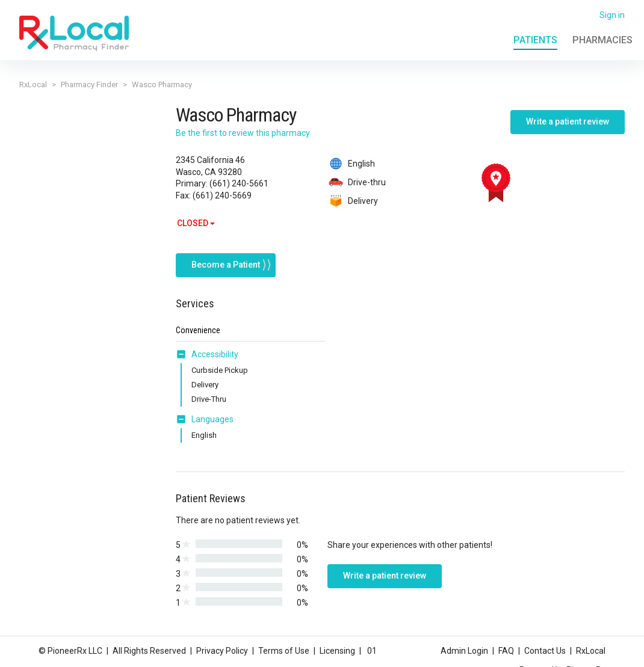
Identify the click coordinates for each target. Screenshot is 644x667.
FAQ (506, 651)
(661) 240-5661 (239, 183)
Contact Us (545, 651)
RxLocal (33, 85)
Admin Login (464, 651)
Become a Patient (226, 257)
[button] (184, 346)
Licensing (337, 651)
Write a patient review (568, 121)
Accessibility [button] (215, 346)
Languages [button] (212, 411)
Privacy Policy (222, 651)
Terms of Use (284, 651)
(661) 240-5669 (222, 195)
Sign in (612, 15)
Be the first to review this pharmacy (243, 133)
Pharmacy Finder (89, 85)
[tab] (207, 347)
